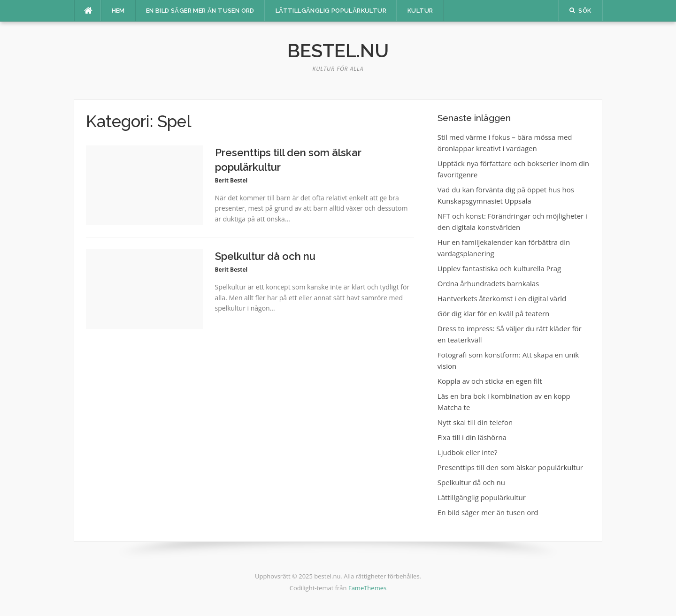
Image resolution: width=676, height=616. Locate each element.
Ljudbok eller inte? (468, 452)
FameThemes (367, 588)
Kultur (420, 11)
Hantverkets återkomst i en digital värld (502, 298)
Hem (118, 11)
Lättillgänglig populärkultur (331, 11)
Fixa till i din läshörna (472, 437)
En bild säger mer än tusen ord (200, 11)
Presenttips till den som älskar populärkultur (510, 467)
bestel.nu (338, 50)
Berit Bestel (231, 180)
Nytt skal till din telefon (475, 422)
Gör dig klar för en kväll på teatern (493, 313)
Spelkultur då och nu (265, 256)
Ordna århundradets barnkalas (488, 283)
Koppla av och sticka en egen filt (490, 381)
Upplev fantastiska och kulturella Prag (499, 268)
